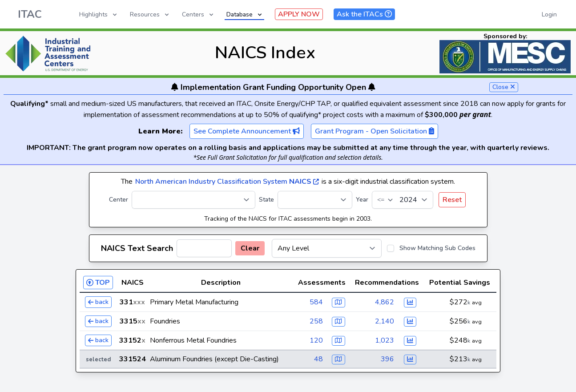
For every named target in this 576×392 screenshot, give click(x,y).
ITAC (30, 14)
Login (549, 14)
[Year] (403, 200)
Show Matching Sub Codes (437, 248)
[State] (315, 200)
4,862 (385, 302)
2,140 (385, 321)
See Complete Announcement (247, 131)
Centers (198, 14)
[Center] (193, 200)
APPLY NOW (299, 14)
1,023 (385, 340)
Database (245, 14)
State (266, 200)
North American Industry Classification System (227, 182)
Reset (452, 200)
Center (119, 200)
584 (316, 302)
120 (316, 340)
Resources (150, 14)
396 (387, 359)
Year (362, 200)
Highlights (99, 14)
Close (504, 87)
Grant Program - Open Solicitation (375, 131)
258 (316, 321)
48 (318, 359)
